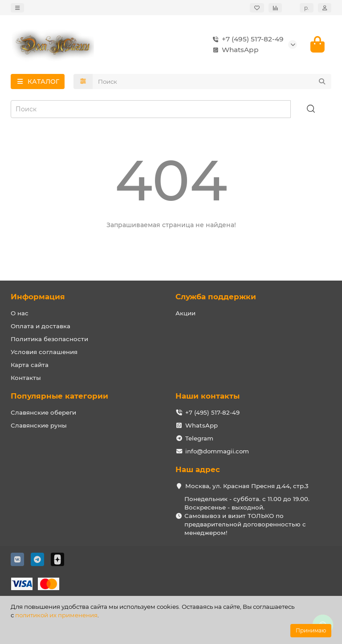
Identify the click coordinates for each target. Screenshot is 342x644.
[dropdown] (17, 8)
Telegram (199, 438)
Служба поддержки (216, 297)
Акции (185, 313)
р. (307, 8)
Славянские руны (39, 425)
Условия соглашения (44, 352)
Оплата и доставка (41, 326)
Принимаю (311, 630)
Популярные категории (59, 396)
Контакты (26, 378)
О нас (20, 313)
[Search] (212, 82)
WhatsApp (234, 50)
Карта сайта (30, 365)
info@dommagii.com (217, 451)
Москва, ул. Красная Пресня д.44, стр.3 (247, 486)
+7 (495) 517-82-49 (246, 39)
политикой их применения (56, 615)
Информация (38, 297)
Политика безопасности (49, 339)
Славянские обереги (43, 412)
